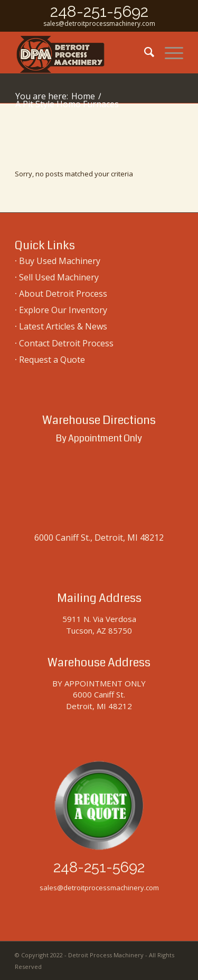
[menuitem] (144, 52)
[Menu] (169, 52)
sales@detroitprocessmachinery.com (99, 23)
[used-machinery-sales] (82, 52)
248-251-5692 (99, 11)
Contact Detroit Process (66, 343)
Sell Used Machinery (59, 277)
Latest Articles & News (63, 326)
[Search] (144, 52)
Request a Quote (52, 360)
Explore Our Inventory (63, 310)
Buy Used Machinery (60, 261)
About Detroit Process (63, 294)
